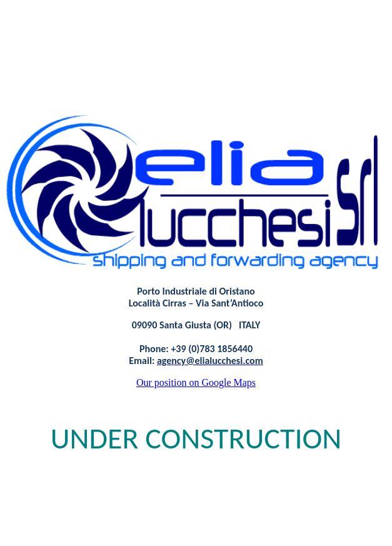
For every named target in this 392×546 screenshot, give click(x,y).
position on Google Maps (196, 382)
